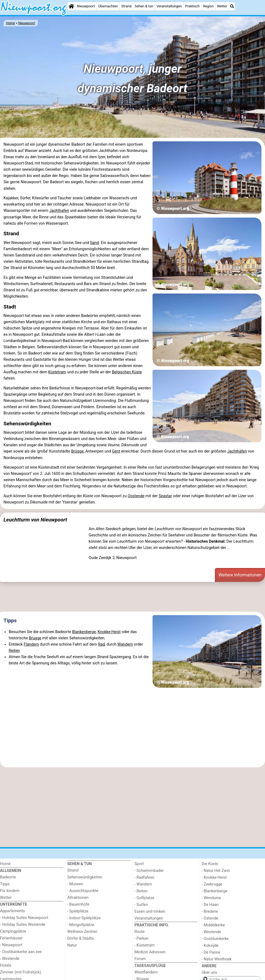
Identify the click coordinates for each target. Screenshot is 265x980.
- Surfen (141, 905)
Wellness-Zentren (82, 932)
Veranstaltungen (169, 6)
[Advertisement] (132, 598)
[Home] (71, 6)
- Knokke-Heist (214, 877)
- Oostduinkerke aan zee (21, 952)
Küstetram (57, 372)
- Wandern (143, 884)
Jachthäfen (237, 451)
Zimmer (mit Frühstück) (21, 972)
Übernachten (108, 6)
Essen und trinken (150, 912)
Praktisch (192, 6)
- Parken (142, 938)
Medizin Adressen (150, 952)
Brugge (35, 638)
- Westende (10, 959)
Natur (72, 945)
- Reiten (141, 891)
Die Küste (210, 864)
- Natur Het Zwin (216, 871)
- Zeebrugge (212, 884)
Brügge (77, 451)
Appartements (12, 911)
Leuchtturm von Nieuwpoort (35, 520)
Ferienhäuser (11, 938)
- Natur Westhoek (217, 959)
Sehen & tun (144, 6)
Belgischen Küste (127, 372)
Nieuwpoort (86, 6)
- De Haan (210, 905)
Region (208, 6)
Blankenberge (84, 632)
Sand (94, 243)
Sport (139, 864)
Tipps (10, 620)
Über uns (209, 973)
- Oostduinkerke (215, 939)
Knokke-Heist (109, 632)
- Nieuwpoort (11, 945)
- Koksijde (210, 946)
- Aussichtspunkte (83, 891)
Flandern (31, 644)
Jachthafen (59, 211)
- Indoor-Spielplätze (84, 918)
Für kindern (10, 891)
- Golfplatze (144, 898)
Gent (116, 451)
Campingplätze (13, 931)
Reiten (14, 651)
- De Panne (211, 952)
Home (5, 864)
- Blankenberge (214, 891)
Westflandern (146, 972)
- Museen (75, 884)
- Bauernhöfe (78, 904)
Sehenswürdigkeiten (85, 877)
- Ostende (210, 918)
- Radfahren (144, 877)
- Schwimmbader (149, 871)
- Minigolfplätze (81, 925)
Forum (140, 959)
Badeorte (8, 877)
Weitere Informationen (240, 575)
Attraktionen (78, 898)
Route (140, 932)
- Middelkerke (213, 925)
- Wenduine (211, 898)
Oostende (136, 496)
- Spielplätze (78, 911)
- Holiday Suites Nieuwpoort (24, 918)
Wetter (222, 6)
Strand (126, 6)
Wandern (125, 644)
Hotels (6, 965)
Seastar (165, 496)
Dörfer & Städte (81, 938)
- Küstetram (145, 945)
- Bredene (210, 912)
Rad (101, 644)
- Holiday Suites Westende (23, 925)
